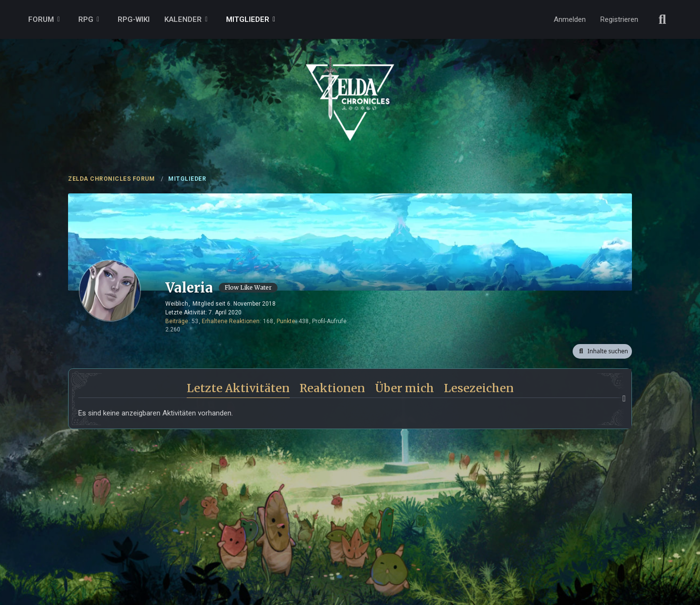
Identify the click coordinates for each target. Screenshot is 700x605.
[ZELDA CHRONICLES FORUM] (350, 87)
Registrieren (619, 19)
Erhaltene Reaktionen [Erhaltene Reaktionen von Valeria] (231, 321)
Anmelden (570, 19)
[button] (602, 351)
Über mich (404, 388)
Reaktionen (332, 388)
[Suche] (663, 19)
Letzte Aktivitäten (238, 388)
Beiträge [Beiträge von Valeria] (177, 321)
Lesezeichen (479, 388)
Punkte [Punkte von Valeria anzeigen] (286, 321)
